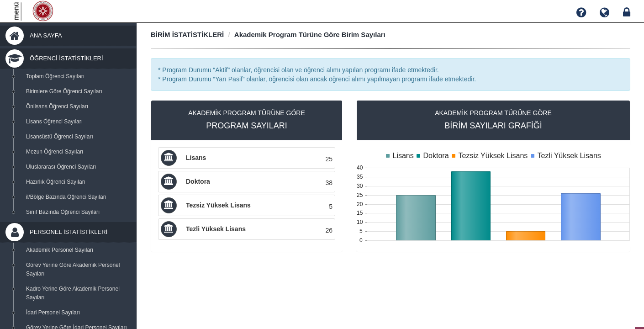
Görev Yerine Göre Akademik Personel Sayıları (73, 269)
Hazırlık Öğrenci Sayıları (56, 182)
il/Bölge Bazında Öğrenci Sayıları (66, 197)
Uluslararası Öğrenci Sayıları (61, 167)
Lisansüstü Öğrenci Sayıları (60, 137)
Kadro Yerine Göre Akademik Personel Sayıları (73, 293)
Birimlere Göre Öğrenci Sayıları (64, 91)
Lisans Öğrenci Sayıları (54, 122)
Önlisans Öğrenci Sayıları (57, 106)
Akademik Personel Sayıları (60, 250)
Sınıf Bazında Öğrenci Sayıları (63, 212)
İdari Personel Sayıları (53, 313)
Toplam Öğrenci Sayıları (55, 76)
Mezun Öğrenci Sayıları (55, 152)
